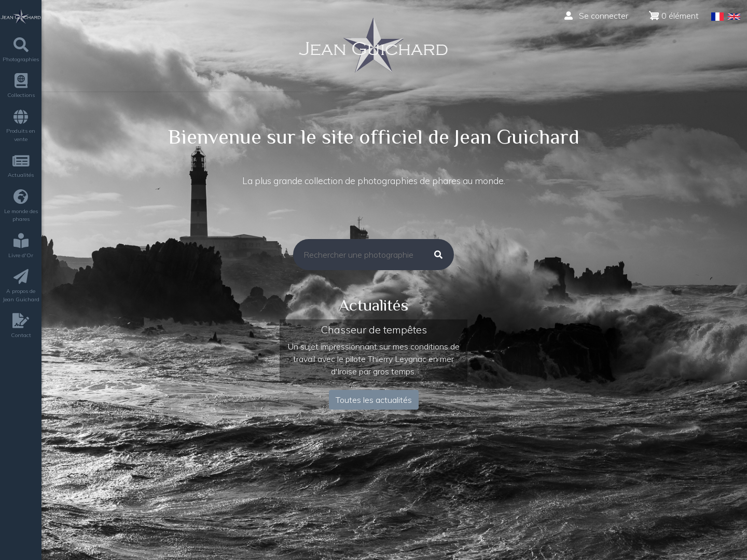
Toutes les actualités (374, 400)
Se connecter (596, 16)
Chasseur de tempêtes (374, 330)
